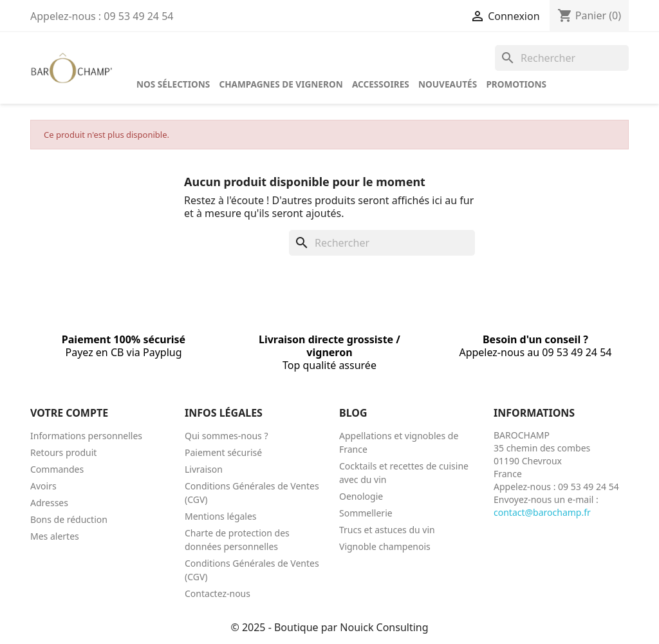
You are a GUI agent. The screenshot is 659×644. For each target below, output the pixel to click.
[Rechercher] (562, 58)
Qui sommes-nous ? (227, 436)
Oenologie (361, 496)
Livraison (204, 469)
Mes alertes (55, 536)
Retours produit (63, 452)
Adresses (49, 503)
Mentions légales (221, 516)
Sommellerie (366, 513)
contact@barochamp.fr (542, 512)
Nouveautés (448, 84)
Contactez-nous (218, 593)
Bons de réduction (69, 519)
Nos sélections (173, 84)
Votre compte (69, 413)
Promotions (516, 84)
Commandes (57, 469)
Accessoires (381, 84)
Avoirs (43, 486)
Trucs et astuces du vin (387, 530)
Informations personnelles (86, 436)
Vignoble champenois (385, 546)
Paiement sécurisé (223, 452)
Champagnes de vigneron (281, 84)
